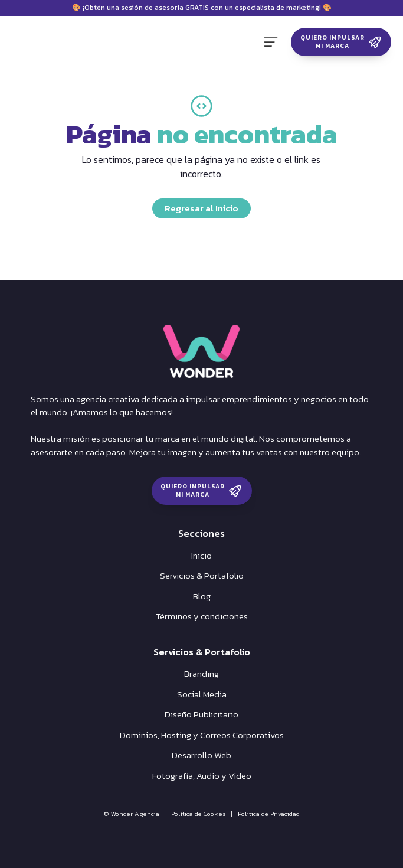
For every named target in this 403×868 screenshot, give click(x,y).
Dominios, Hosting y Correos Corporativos (202, 735)
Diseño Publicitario (201, 714)
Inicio (201, 556)
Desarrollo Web (201, 755)
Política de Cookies (199, 814)
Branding (201, 674)
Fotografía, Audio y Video (202, 776)
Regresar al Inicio (201, 208)
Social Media (202, 694)
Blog (202, 596)
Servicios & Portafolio (202, 576)
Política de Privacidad (269, 814)
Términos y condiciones (202, 616)
